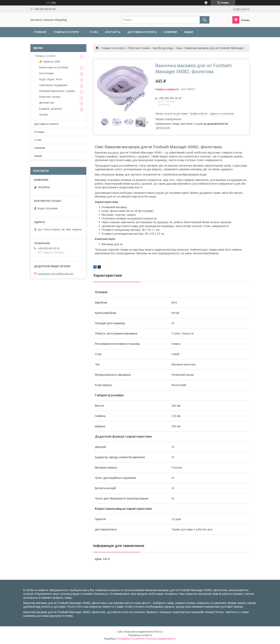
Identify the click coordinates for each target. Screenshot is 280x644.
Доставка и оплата (142, 32)
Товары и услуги (66, 32)
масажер (113, 153)
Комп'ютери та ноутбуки (54, 67)
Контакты (113, 32)
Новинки (170, 32)
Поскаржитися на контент (131, 639)
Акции (189, 32)
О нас (94, 32)
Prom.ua (158, 632)
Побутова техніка (139, 48)
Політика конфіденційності (161, 639)
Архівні (43, 114)
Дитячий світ (47, 103)
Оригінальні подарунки (53, 85)
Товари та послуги (113, 48)
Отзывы (39, 132)
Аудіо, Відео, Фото (51, 79)
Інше (179, 48)
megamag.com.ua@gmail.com (56, 273)
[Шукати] (205, 20)
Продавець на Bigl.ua (140, 635)
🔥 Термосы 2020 (49, 62)
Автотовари (46, 73)
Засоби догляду (163, 48)
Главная (40, 32)
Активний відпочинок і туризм (57, 91)
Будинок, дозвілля (50, 109)
